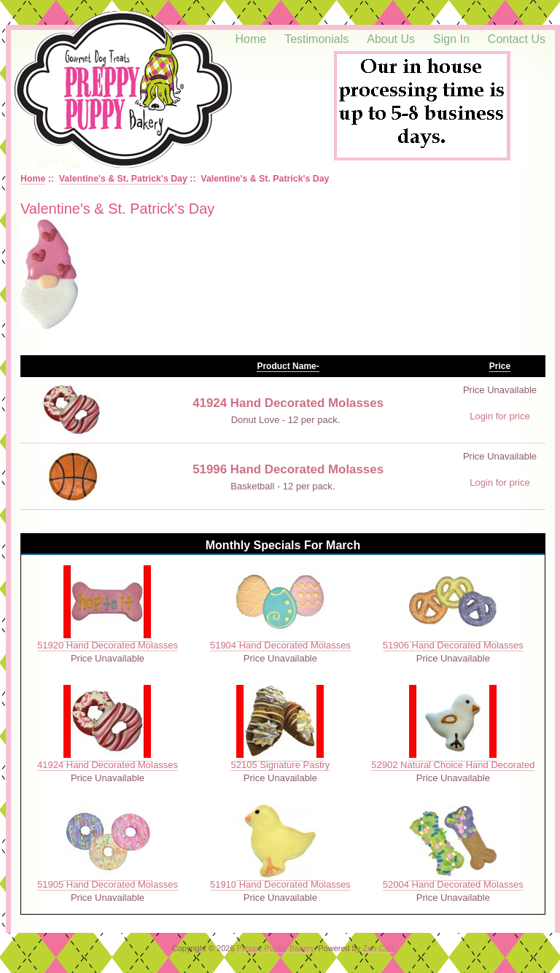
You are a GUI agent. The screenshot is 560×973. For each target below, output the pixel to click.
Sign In (451, 39)
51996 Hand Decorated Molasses (288, 469)
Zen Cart (378, 948)
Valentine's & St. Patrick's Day (123, 179)
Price (500, 366)
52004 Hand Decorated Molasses (453, 884)
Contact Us (517, 39)
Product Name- (288, 366)
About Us (391, 39)
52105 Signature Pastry (280, 765)
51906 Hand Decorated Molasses (453, 645)
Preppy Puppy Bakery (276, 948)
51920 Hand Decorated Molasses (108, 645)
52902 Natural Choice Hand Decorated (453, 765)
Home (251, 39)
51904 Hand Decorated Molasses (280, 645)
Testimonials (316, 39)
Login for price (499, 416)
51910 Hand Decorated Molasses (280, 884)
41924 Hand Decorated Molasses (288, 403)
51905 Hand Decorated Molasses (108, 884)
